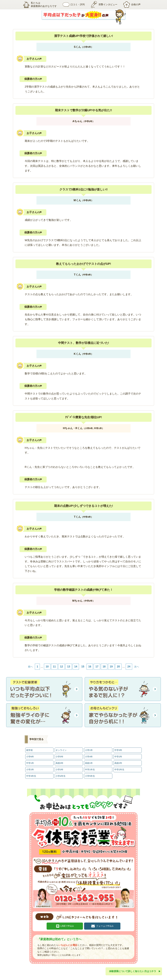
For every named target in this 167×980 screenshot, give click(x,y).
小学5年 (60, 757)
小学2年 (30, 769)
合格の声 (132, 5)
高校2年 (118, 763)
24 (129, 667)
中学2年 (118, 757)
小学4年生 (61, 776)
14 (76, 667)
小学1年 (89, 750)
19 (111, 667)
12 (61, 667)
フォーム (105, 926)
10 (47, 667)
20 (118, 667)
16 (90, 667)
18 (104, 667)
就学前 (29, 750)
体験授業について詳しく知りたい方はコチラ (133, 971)
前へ (30, 667)
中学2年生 (119, 769)
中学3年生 (31, 776)
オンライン (61, 750)
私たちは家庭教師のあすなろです (40, 5)
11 (54, 667)
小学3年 (60, 769)
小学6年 (30, 757)
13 (69, 667)
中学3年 (118, 750)
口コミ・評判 (74, 5)
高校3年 (60, 763)
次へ (137, 667)
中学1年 (30, 763)
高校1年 (89, 763)
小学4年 (89, 757)
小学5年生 (90, 776)
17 (97, 667)
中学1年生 (90, 769)
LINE (67, 926)
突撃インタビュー (104, 5)
